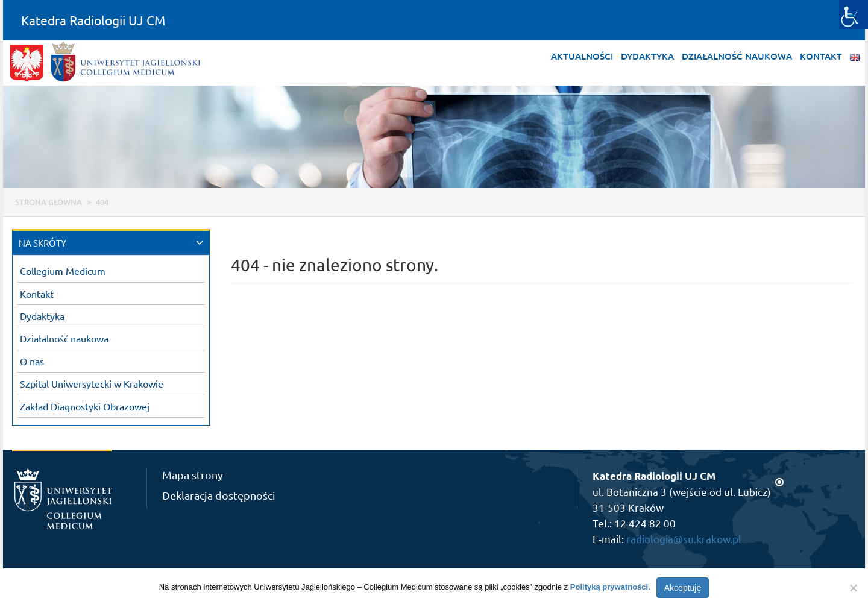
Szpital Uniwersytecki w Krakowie (92, 383)
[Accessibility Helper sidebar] (854, 14)
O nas (32, 361)
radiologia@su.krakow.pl (684, 539)
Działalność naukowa (737, 56)
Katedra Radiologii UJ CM (93, 20)
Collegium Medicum (63, 271)
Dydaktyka (647, 56)
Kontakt (821, 56)
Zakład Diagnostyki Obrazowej (85, 406)
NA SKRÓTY (42, 243)
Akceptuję (683, 588)
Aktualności (582, 56)
